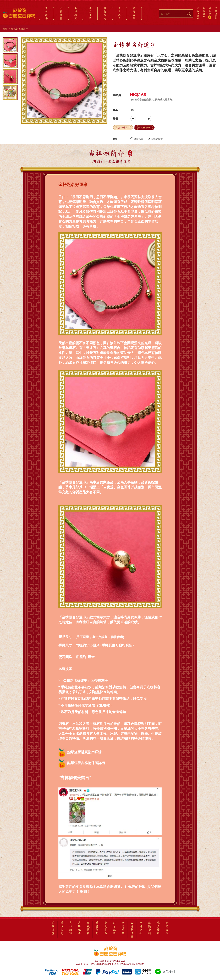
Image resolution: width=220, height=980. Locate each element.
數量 (115, 119)
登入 (198, 10)
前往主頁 (62, 928)
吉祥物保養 (155, 139)
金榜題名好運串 (20, 29)
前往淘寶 (53, 928)
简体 (216, 17)
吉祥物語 (46, 13)
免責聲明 (158, 928)
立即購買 (123, 128)
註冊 (198, 17)
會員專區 (119, 13)
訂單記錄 (204, 12)
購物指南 (105, 13)
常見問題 (123, 928)
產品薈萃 (90, 13)
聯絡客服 (134, 13)
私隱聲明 (150, 928)
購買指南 (137, 139)
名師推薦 (76, 13)
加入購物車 (144, 128)
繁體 (216, 10)
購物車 (210, 13)
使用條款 (141, 928)
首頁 (5, 29)
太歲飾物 (61, 13)
